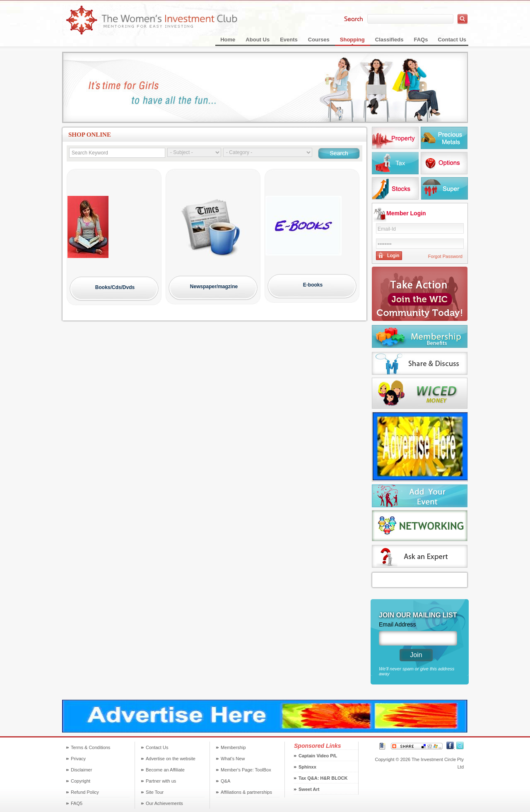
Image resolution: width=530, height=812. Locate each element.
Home (228, 40)
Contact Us (452, 40)
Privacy (78, 759)
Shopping (352, 40)
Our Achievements (164, 803)
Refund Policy (85, 792)
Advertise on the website (171, 759)
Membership (233, 747)
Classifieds (389, 40)
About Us (258, 40)
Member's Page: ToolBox (246, 770)
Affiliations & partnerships (246, 792)
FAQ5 (77, 803)
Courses (319, 40)
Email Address (397, 624)
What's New (233, 759)
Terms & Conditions (90, 747)
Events (289, 40)
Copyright (81, 781)
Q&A (225, 781)
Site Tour (155, 792)
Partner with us (161, 781)
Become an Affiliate (165, 770)
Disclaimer (81, 770)
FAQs (421, 40)
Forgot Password (445, 256)
